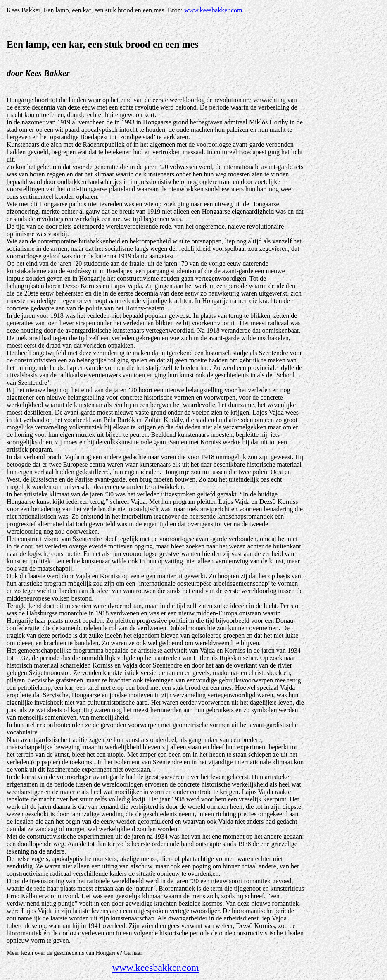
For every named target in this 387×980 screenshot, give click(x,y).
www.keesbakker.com (213, 10)
